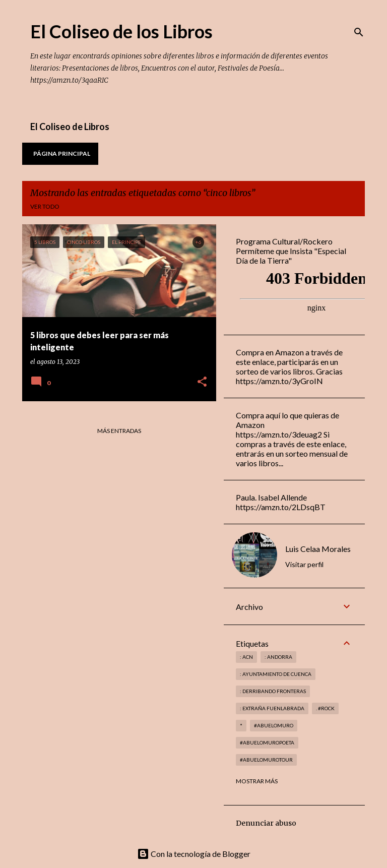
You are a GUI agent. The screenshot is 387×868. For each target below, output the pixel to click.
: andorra (278, 657)
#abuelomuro (274, 725)
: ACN (246, 657)
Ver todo (45, 206)
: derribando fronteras (273, 691)
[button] (202, 382)
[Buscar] (359, 32)
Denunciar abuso (266, 823)
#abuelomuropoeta (267, 742)
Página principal (62, 153)
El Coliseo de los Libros (121, 31)
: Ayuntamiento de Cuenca (276, 674)
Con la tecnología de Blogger (194, 854)
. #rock (325, 708)
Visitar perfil (304, 564)
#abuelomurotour (266, 760)
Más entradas (119, 431)
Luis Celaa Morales (318, 549)
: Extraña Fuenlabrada (272, 708)
